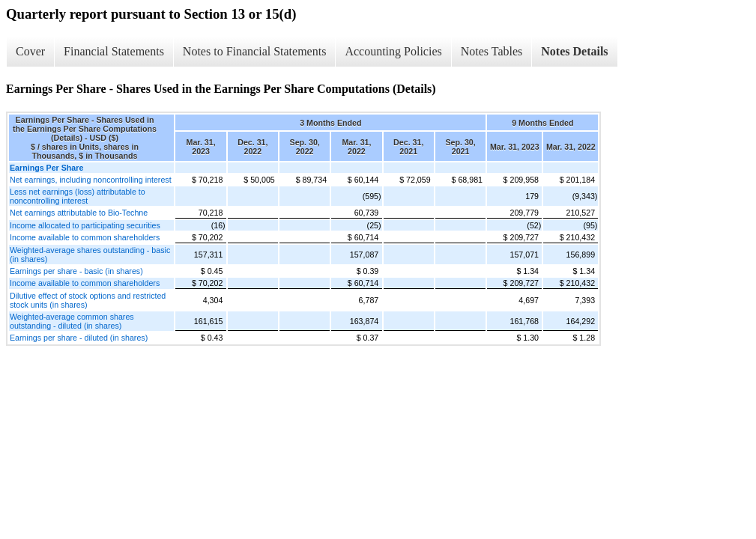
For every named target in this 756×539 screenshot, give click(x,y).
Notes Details (574, 51)
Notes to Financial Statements (255, 51)
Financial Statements (114, 51)
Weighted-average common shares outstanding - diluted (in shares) (72, 321)
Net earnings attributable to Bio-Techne (79, 213)
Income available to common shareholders (85, 237)
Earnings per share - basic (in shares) (76, 271)
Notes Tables (492, 51)
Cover (30, 51)
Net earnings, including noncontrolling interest (91, 180)
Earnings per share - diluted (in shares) (79, 338)
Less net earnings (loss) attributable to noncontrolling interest (78, 196)
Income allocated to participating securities (85, 225)
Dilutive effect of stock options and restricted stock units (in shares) (88, 300)
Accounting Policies (393, 51)
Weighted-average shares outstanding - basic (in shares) (90, 255)
